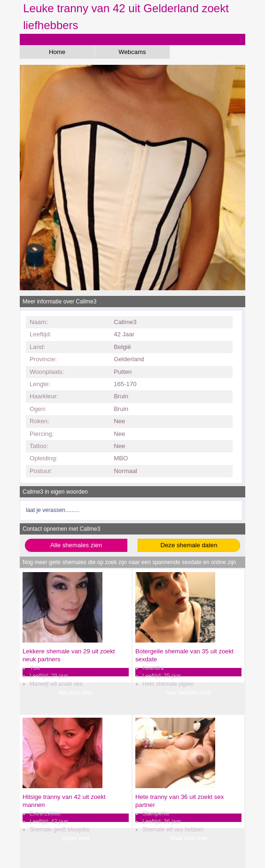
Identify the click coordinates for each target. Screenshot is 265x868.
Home (57, 52)
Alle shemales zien (76, 545)
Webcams (132, 52)
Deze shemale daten (189, 545)
